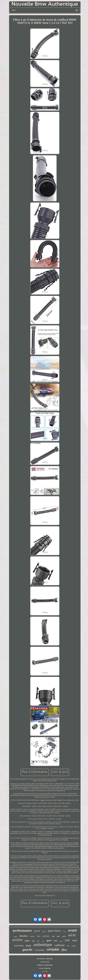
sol (68, 946)
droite (28, 946)
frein (39, 936)
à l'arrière (40, 950)
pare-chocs (54, 931)
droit (43, 941)
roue (64, 931)
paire (27, 941)
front (44, 931)
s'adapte (32, 936)
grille (58, 936)
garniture (46, 936)
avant (72, 930)
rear (38, 941)
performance (22, 930)
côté (33, 941)
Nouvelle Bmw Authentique (45, 959)
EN (43, 971)
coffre (74, 946)
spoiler (64, 936)
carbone (60, 945)
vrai (55, 941)
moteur (15, 937)
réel (53, 936)
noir (67, 940)
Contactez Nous (45, 962)
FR (46, 971)
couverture (19, 946)
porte (37, 931)
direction (24, 936)
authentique (43, 945)
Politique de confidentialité (45, 965)
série (72, 935)
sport (49, 940)
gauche (28, 950)
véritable (53, 949)
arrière (17, 940)
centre (61, 941)
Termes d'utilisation (45, 968)
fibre (64, 950)
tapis (75, 940)
